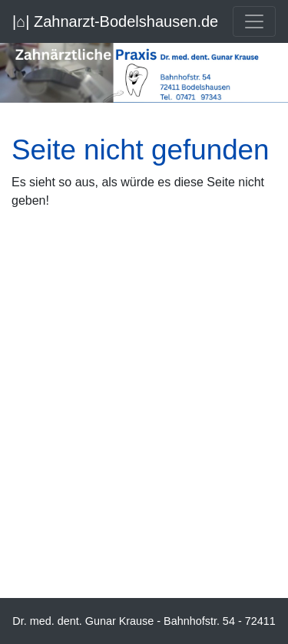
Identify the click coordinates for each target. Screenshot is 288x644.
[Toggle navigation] (254, 21)
